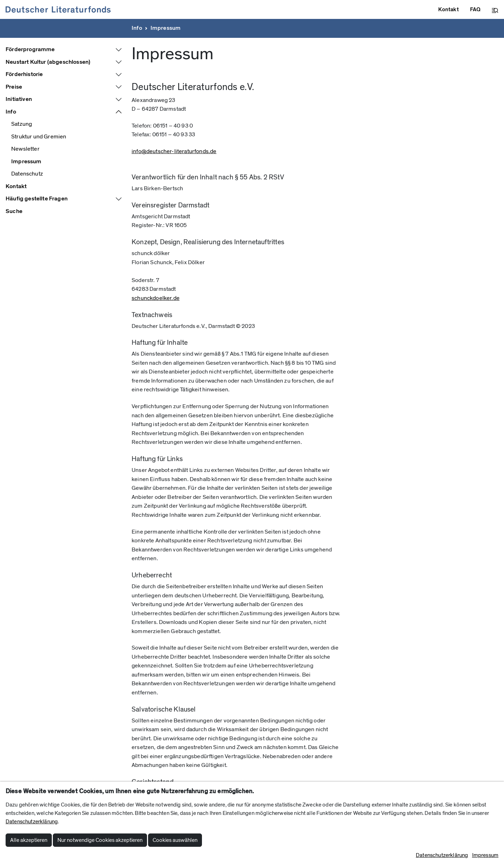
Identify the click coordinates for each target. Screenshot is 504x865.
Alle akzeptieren (29, 840)
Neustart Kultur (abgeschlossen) (48, 62)
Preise (14, 87)
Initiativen (19, 99)
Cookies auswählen (175, 840)
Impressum (166, 28)
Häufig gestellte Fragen (37, 199)
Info (137, 28)
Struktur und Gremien (39, 137)
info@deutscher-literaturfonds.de (174, 151)
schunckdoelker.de (156, 298)
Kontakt (16, 186)
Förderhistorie (24, 74)
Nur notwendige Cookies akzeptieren (100, 840)
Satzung (22, 124)
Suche (14, 211)
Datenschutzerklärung (32, 822)
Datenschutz (27, 174)
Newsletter (25, 149)
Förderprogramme (30, 49)
